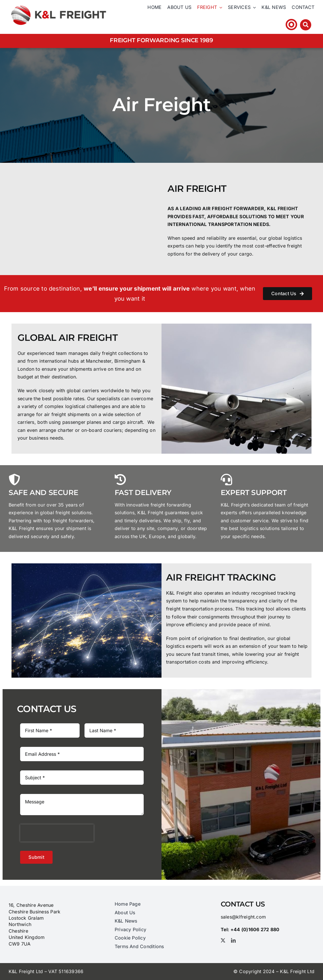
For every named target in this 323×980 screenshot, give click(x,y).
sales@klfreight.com (243, 917)
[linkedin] (233, 940)
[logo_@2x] (59, 4)
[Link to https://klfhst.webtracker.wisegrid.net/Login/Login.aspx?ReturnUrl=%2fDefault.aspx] (291, 25)
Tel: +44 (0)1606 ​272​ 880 (250, 24)
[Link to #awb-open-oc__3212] (306, 25)
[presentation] (57, 833)
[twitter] (223, 940)
